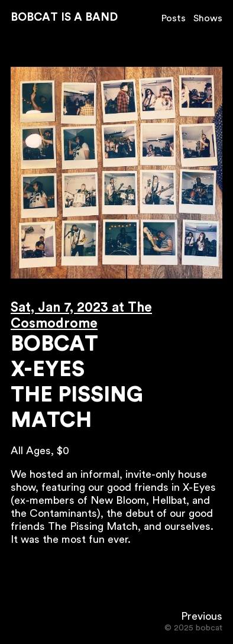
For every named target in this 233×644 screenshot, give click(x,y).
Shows (208, 18)
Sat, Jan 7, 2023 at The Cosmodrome (81, 315)
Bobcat (54, 344)
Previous (202, 616)
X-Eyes (48, 370)
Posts (174, 18)
